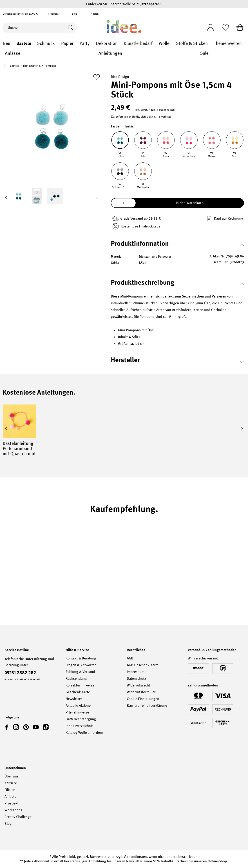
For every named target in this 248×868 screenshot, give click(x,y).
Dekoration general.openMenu (121, 43)
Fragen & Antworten (81, 665)
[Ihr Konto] (209, 26)
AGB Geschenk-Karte (143, 665)
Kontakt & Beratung (81, 658)
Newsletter (74, 699)
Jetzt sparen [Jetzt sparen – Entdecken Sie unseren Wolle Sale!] (151, 4)
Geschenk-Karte (78, 692)
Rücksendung (76, 678)
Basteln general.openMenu (34, 43)
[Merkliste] (224, 27)
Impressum (136, 672)
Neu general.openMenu (13, 43)
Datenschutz (136, 678)
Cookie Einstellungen (143, 699)
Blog (75, 14)
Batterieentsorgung (81, 719)
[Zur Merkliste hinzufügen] (96, 77)
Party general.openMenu (93, 43)
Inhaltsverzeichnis (80, 726)
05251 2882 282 (20, 673)
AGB (130, 658)
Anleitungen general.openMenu (161, 53)
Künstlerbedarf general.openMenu (156, 43)
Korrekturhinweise (80, 685)
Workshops (13, 810)
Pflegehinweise (77, 712)
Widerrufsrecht (138, 685)
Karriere (11, 783)
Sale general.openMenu (245, 53)
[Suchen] (70, 28)
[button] (6, 66)
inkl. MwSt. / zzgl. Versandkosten (155, 110)
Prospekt (53, 14)
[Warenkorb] (240, 27)
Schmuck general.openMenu (58, 43)
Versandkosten (135, 857)
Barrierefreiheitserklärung (147, 706)
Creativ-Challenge (18, 817)
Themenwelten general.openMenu (245, 43)
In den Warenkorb (190, 203)
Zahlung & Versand (80, 672)
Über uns (12, 776)
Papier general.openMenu (77, 43)
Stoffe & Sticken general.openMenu (211, 43)
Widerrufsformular (141, 692)
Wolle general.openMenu (173, 43)
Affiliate (10, 796)
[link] (8, 727)
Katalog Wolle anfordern (84, 733)
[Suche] (33, 28)
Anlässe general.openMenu (59, 53)
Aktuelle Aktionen (79, 706)
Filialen (95, 14)
